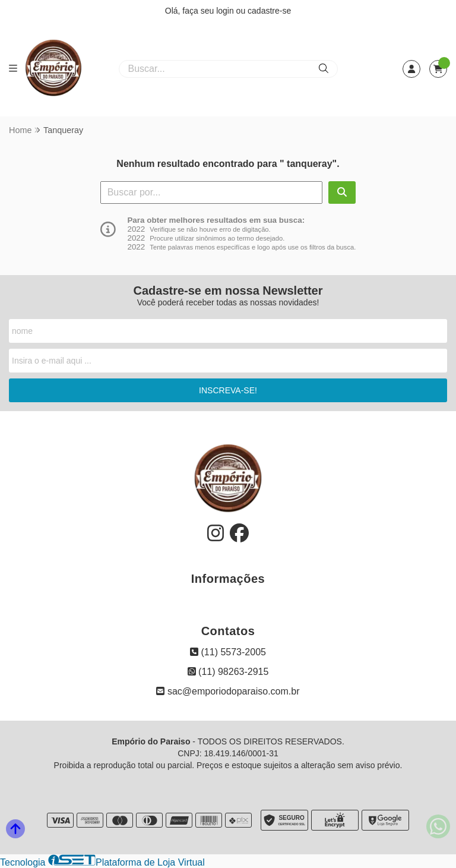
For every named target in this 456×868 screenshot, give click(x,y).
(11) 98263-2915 (228, 672)
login (226, 11)
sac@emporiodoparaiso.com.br (228, 691)
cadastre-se (269, 11)
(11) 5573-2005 (228, 652)
